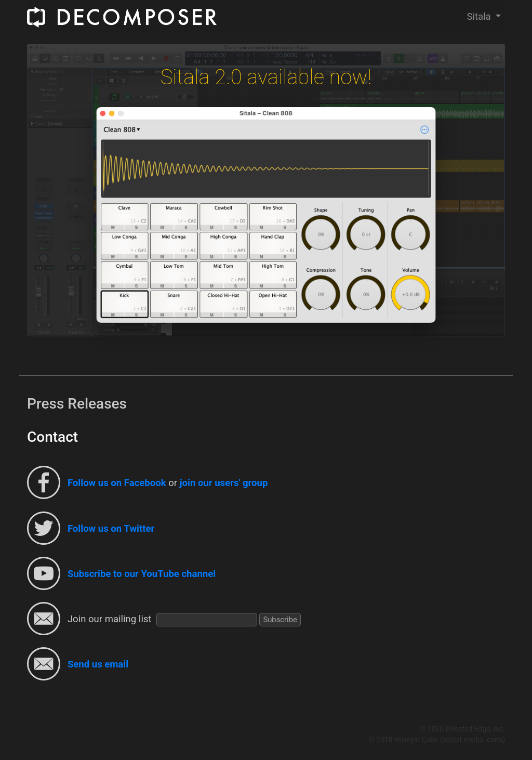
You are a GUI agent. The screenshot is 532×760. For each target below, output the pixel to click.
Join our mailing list (110, 619)
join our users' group (224, 483)
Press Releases (77, 404)
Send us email (98, 664)
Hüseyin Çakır (416, 740)
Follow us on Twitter (111, 529)
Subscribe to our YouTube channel (142, 574)
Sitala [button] (480, 17)
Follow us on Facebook (117, 483)
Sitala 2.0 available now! (266, 77)
